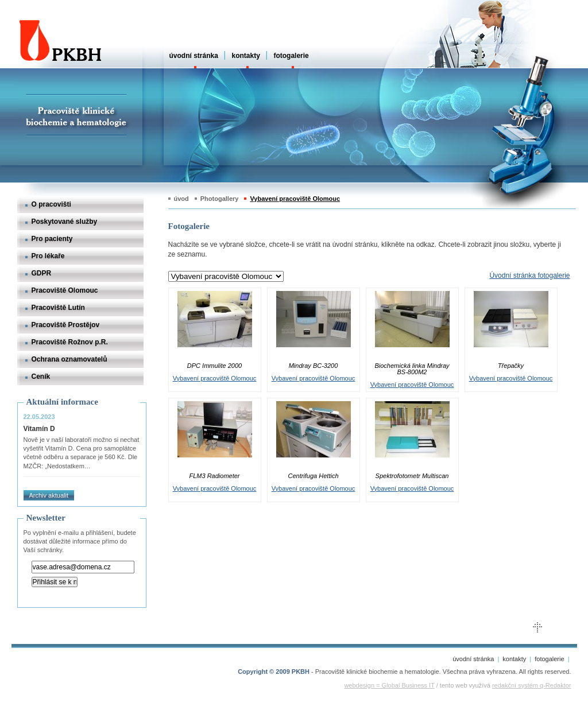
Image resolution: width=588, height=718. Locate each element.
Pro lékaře (48, 256)
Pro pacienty (52, 239)
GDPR (42, 273)
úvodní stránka (194, 56)
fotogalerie (291, 56)
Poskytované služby (65, 222)
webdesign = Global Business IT (389, 685)
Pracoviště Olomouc (65, 290)
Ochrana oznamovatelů (69, 359)
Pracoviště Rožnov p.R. (70, 342)
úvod (181, 199)
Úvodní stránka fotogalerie (529, 275)
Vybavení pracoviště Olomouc (295, 199)
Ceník (41, 377)
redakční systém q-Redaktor (532, 685)
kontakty (245, 56)
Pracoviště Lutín (58, 308)
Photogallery (220, 199)
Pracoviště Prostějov (66, 325)
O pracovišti (51, 204)
